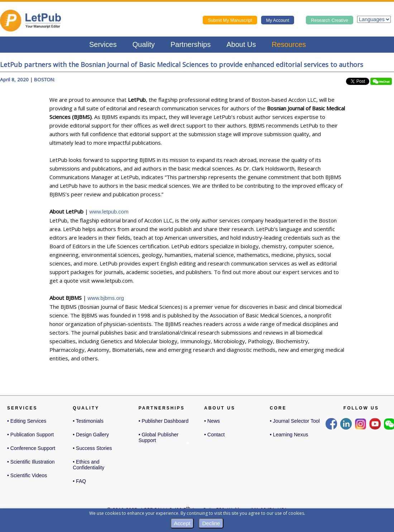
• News (212, 421)
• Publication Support (30, 435)
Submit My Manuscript (230, 20)
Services (103, 44)
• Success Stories (92, 448)
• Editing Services (27, 421)
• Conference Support (31, 448)
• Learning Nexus (289, 435)
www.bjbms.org (106, 298)
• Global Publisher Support (159, 438)
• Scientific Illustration (31, 462)
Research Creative (330, 20)
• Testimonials (88, 421)
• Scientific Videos (27, 475)
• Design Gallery (91, 435)
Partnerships (191, 44)
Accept (182, 523)
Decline (211, 523)
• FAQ (79, 481)
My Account (278, 20)
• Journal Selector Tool (295, 421)
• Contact (214, 435)
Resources (289, 44)
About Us (241, 44)
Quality (144, 44)
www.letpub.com (109, 212)
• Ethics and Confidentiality (88, 465)
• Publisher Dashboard (164, 421)
